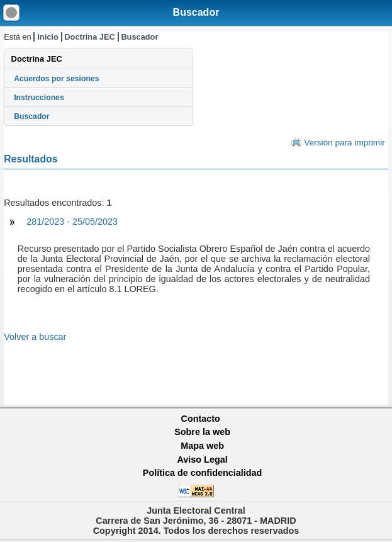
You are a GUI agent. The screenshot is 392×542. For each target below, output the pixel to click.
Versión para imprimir (344, 143)
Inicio (48, 37)
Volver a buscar (35, 337)
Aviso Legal (202, 460)
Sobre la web (202, 432)
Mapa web (202, 446)
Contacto (201, 419)
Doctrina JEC (89, 37)
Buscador (196, 12)
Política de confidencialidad (203, 473)
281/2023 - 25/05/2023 (72, 222)
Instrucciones (39, 98)
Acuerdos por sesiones (56, 79)
